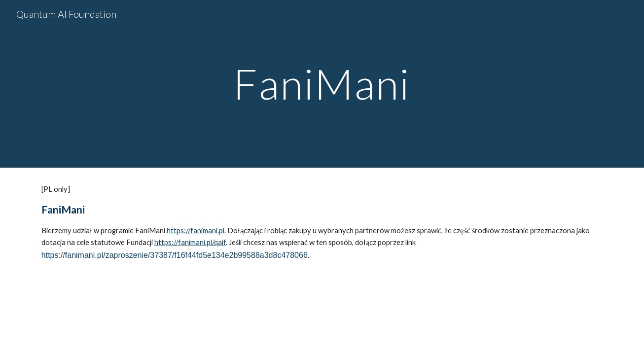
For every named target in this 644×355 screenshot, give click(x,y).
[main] (322, 84)
